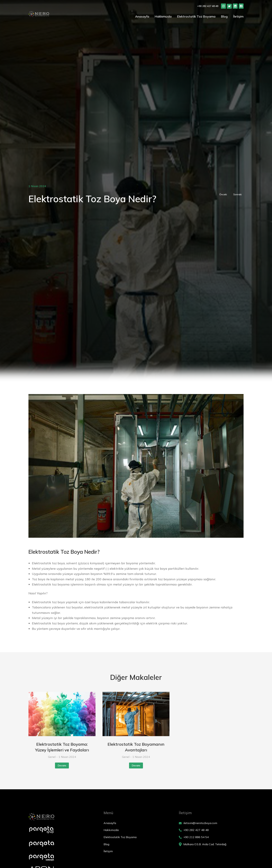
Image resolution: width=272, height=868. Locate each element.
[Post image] (62, 714)
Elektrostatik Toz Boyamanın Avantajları (136, 747)
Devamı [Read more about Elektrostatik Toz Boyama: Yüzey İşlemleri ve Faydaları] (62, 765)
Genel (52, 757)
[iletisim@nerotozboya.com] (211, 823)
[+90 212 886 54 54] (211, 837)
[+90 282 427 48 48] (211, 830)
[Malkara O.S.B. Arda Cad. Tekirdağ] (211, 844)
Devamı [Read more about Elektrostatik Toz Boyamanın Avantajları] (136, 765)
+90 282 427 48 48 (208, 6)
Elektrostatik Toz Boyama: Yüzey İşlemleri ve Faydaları (62, 747)
